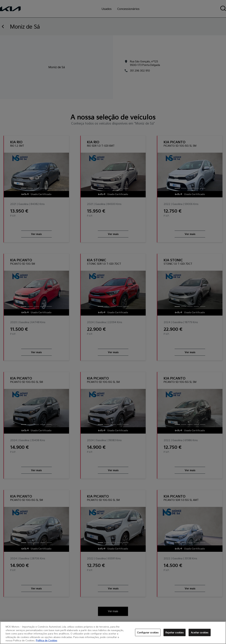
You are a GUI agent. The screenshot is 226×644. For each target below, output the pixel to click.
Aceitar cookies (200, 632)
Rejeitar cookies (175, 632)
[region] (113, 633)
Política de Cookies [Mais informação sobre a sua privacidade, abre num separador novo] (47, 640)
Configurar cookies (148, 632)
